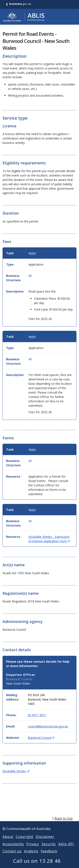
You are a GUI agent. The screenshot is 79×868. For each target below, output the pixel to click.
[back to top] (39, 823)
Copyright (25, 842)
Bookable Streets (16, 771)
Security (49, 849)
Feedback (49, 856)
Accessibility (13, 849)
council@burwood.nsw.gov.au (48, 726)
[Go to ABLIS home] (24, 17)
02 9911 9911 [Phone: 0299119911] (37, 715)
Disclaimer (45, 842)
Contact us (12, 856)
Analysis (31, 856)
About (8, 842)
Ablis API (66, 849)
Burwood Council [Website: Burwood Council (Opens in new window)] (41, 738)
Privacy (33, 849)
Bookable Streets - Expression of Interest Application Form (49, 539)
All (30, 276)
